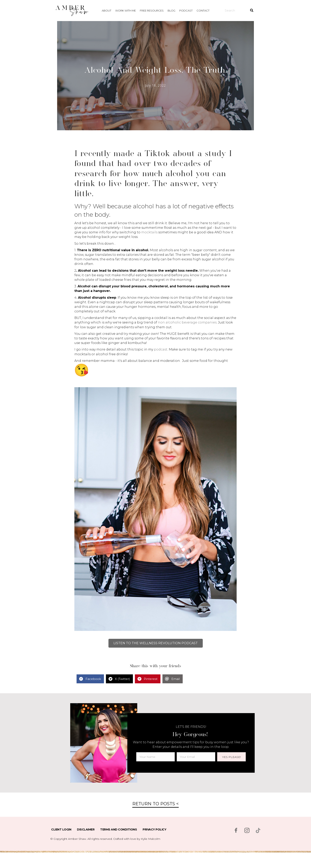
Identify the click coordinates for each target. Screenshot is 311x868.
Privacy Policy (154, 829)
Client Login (61, 829)
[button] (231, 757)
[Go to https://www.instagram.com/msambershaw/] (247, 831)
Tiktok (156, 153)
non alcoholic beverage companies (187, 322)
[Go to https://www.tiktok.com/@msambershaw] (258, 830)
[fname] (155, 757)
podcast (161, 349)
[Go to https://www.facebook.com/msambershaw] (236, 831)
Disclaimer (86, 829)
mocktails (149, 232)
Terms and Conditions (119, 829)
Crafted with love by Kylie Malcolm (137, 839)
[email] (196, 757)
